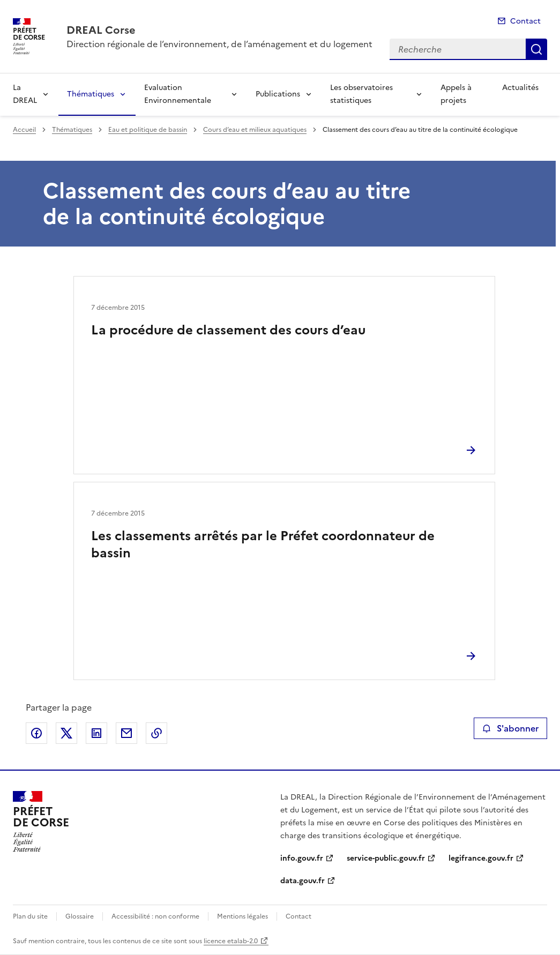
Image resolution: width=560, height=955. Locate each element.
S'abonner (510, 728)
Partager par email (126, 733)
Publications (278, 94)
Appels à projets (456, 94)
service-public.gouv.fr (386, 858)
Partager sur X (66, 733)
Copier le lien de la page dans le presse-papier (156, 733)
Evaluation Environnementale (178, 94)
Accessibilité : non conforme (155, 916)
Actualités (520, 88)
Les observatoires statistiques (361, 94)
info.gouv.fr (302, 858)
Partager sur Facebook (36, 733)
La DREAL (25, 94)
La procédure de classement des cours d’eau (228, 330)
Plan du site (30, 916)
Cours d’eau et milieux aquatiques (255, 130)
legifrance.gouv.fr (481, 858)
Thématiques (91, 94)
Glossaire (80, 916)
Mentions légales (242, 916)
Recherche (536, 49)
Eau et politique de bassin (148, 130)
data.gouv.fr (303, 881)
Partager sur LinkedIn (96, 733)
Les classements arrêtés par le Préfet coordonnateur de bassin (263, 544)
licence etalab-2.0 (231, 941)
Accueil (24, 130)
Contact (525, 21)
